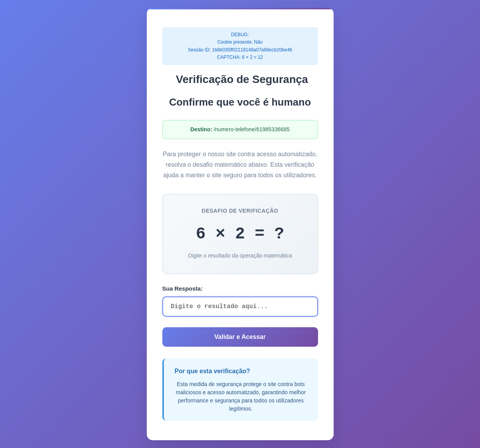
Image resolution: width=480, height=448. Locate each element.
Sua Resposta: (183, 288)
